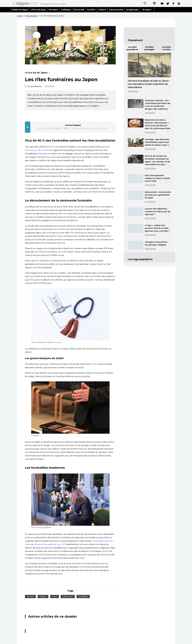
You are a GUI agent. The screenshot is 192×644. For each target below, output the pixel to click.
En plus (147, 10)
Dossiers (54, 10)
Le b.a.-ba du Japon (38, 73)
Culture (102, 10)
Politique (66, 10)
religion (43, 597)
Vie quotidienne (34, 86)
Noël (51, 147)
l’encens (94, 364)
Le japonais (132, 10)
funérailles (83, 597)
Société (91, 10)
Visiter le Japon (20, 10)
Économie (79, 10)
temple (30, 597)
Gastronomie (116, 10)
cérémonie (68, 597)
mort (55, 597)
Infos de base (39, 10)
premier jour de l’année (37, 150)
